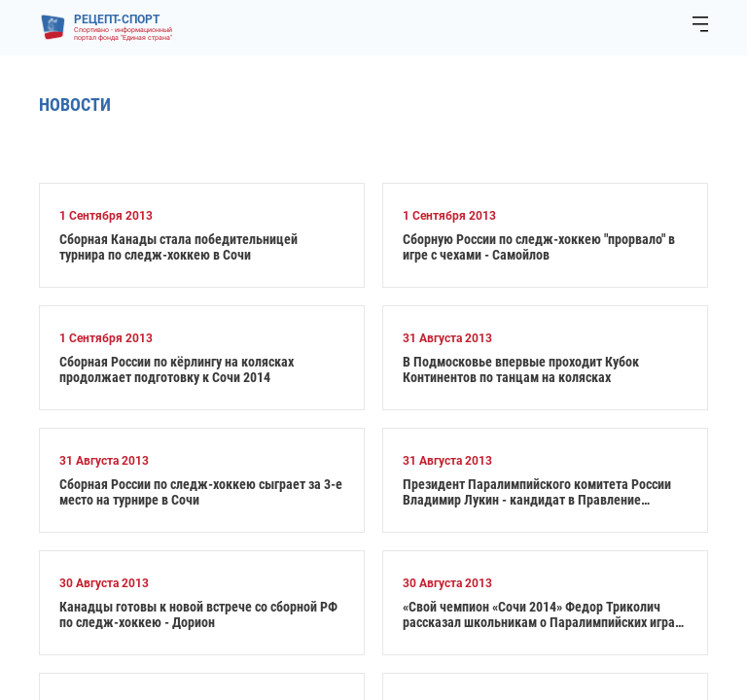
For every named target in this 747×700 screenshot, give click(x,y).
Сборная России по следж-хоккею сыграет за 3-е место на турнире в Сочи (201, 492)
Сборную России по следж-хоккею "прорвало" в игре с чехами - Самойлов (539, 247)
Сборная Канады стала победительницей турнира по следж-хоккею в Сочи (178, 247)
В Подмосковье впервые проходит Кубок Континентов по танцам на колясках (521, 369)
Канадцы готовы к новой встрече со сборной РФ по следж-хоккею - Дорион (198, 614)
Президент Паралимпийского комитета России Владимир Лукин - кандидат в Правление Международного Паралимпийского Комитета (537, 492)
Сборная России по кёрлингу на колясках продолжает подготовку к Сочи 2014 (177, 369)
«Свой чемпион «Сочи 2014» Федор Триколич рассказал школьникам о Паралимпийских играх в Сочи (542, 614)
